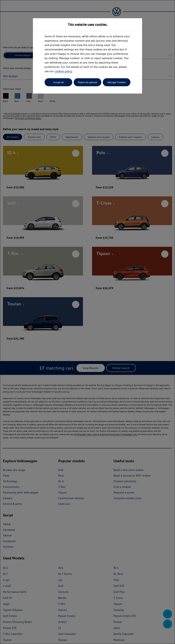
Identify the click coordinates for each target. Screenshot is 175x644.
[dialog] (87, 322)
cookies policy (63, 71)
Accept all (58, 82)
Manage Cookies (117, 82)
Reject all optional (87, 82)
